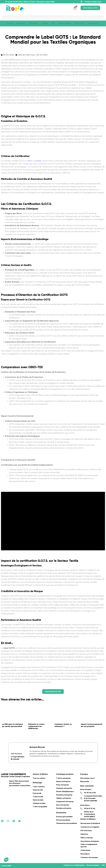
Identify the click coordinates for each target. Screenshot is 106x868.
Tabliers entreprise (63, 798)
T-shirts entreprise (63, 778)
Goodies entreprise (64, 808)
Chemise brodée (39, 803)
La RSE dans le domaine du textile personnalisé (12, 725)
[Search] (53, 17)
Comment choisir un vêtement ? (63, 725)
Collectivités (85, 850)
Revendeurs (85, 854)
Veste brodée (38, 800)
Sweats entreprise (63, 781)
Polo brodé (37, 793)
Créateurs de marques (89, 857)
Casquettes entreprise (65, 801)
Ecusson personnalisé (64, 817)
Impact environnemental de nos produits (91, 725)
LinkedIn (15, 759)
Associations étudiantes (90, 841)
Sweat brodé (38, 790)
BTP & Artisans (86, 831)
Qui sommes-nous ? (88, 778)
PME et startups (87, 838)
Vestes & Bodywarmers (65, 791)
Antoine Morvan (37, 747)
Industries (84, 834)
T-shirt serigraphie (40, 807)
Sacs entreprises (63, 805)
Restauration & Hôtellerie (90, 823)
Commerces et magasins (90, 827)
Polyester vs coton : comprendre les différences (37, 726)
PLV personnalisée (63, 820)
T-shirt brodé (38, 797)
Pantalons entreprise (64, 795)
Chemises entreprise (64, 788)
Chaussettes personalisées (67, 823)
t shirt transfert (39, 787)
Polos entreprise (62, 785)
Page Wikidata (18, 757)
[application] (101, 863)
